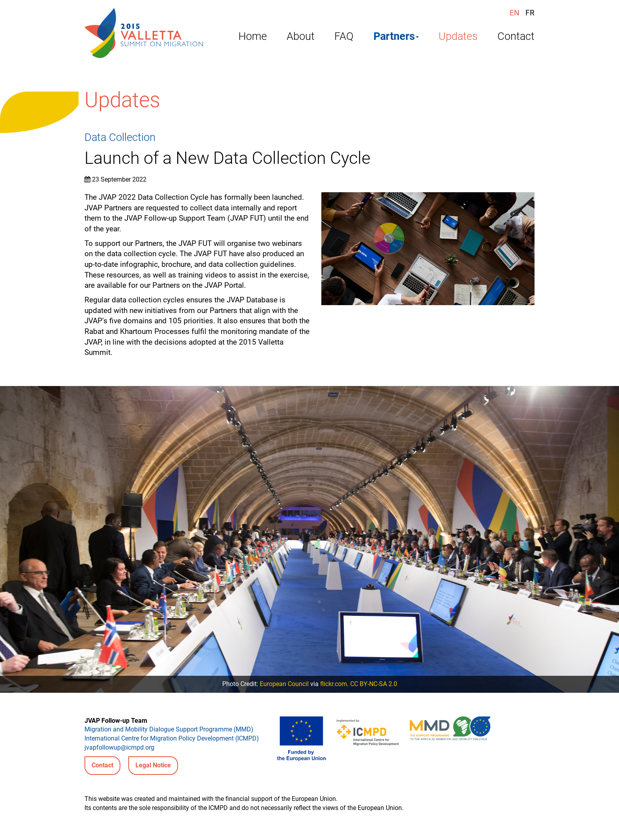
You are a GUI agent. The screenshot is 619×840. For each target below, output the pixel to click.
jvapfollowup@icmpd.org (119, 747)
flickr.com (334, 684)
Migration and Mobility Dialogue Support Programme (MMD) (169, 729)
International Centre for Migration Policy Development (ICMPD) (172, 738)
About (301, 37)
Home (253, 37)
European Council (284, 684)
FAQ (344, 37)
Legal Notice (153, 765)
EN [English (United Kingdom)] (515, 13)
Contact (516, 37)
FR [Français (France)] (530, 13)
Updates (458, 37)
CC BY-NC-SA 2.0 (374, 684)
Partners (396, 37)
